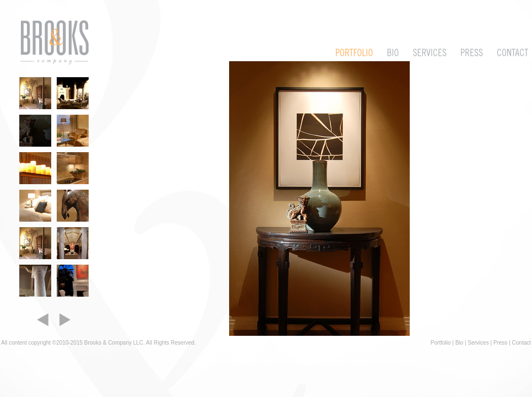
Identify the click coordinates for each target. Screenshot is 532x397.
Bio (459, 343)
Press (501, 343)
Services (478, 343)
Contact (522, 343)
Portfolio (441, 343)
